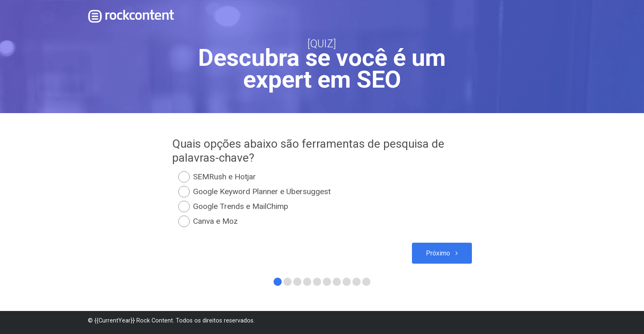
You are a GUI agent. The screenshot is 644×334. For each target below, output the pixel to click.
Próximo (438, 254)
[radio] (322, 177)
